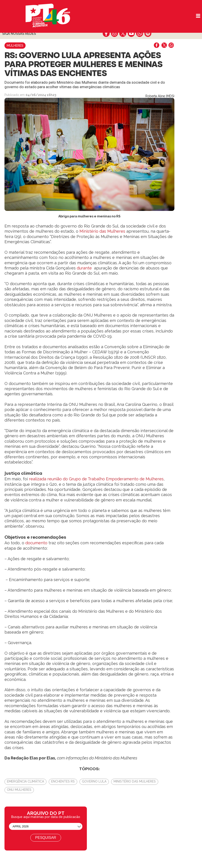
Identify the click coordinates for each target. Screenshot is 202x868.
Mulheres (15, 46)
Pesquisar (46, 838)
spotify (148, 33)
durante (85, 268)
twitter (123, 33)
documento (36, 543)
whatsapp (139, 33)
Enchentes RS (63, 781)
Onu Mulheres (19, 790)
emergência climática (25, 781)
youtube (131, 33)
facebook (106, 33)
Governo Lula (94, 781)
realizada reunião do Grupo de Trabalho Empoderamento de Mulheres (96, 479)
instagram (115, 33)
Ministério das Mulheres (102, 231)
